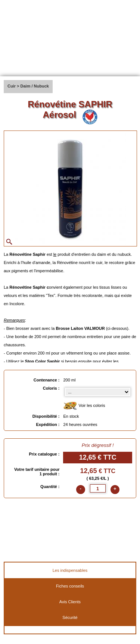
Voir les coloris (84, 406)
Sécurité (70, 617)
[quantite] (98, 488)
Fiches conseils (70, 586)
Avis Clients (70, 602)
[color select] (98, 392)
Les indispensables (70, 570)
